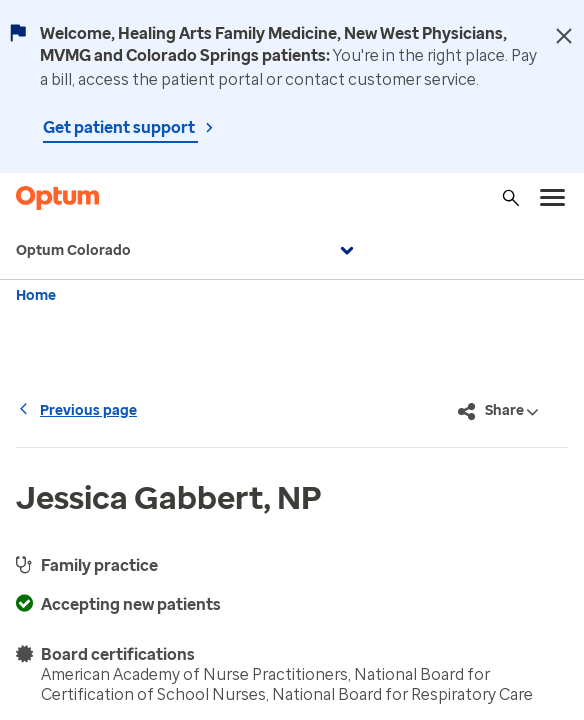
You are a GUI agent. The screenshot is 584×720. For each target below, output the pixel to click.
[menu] (553, 198)
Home (36, 295)
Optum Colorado (187, 251)
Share (498, 412)
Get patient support (120, 127)
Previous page (76, 410)
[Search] (511, 198)
